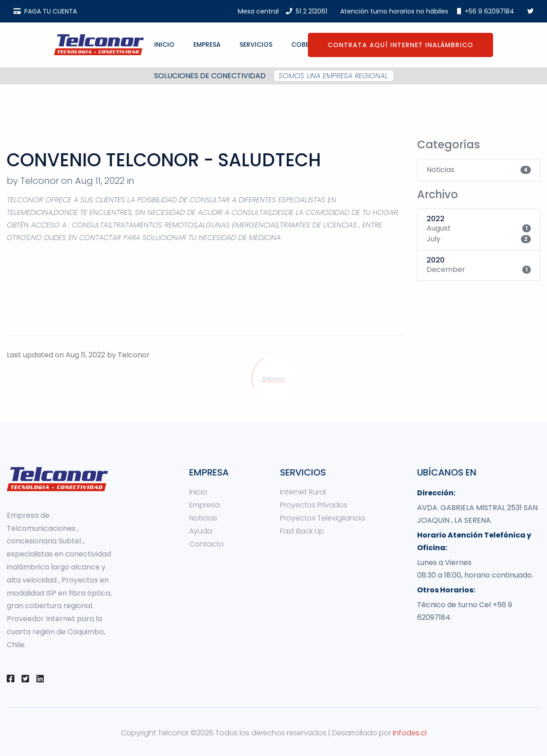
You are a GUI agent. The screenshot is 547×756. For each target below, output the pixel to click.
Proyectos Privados (314, 505)
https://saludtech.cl (42, 257)
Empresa (207, 44)
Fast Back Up (302, 531)
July (434, 239)
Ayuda (201, 531)
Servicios (256, 44)
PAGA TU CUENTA (45, 11)
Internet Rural (303, 492)
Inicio (164, 44)
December (446, 269)
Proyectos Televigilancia (322, 518)
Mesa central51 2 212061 (282, 11)
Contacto (207, 544)
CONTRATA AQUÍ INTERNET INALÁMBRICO (400, 45)
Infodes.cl (410, 733)
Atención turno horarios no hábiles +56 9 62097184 (427, 11)
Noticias (154, 181)
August (439, 228)
